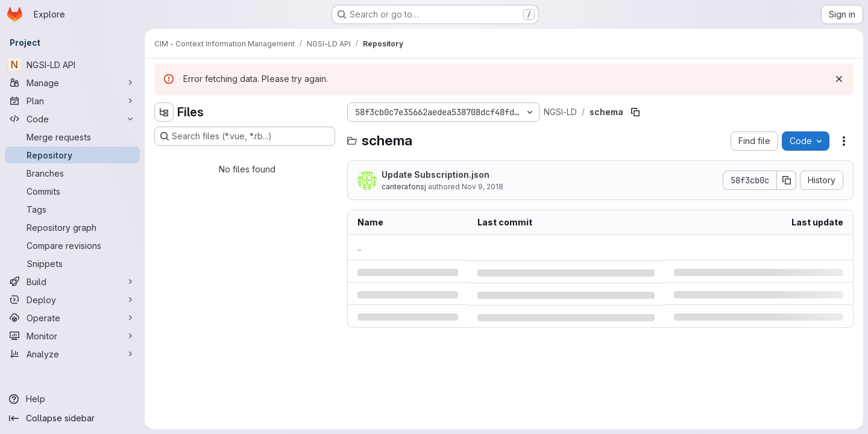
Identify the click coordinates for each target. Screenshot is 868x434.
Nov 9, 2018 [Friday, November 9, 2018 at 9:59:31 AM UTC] (483, 187)
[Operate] (72, 318)
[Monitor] (72, 336)
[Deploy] (72, 300)
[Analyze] (72, 354)
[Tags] (72, 209)
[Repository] (72, 155)
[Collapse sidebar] (72, 418)
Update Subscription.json (436, 175)
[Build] (72, 281)
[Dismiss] (839, 79)
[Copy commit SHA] (787, 180)
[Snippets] (72, 263)
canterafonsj (404, 187)
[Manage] (72, 83)
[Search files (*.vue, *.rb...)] (245, 136)
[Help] (72, 399)
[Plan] (72, 101)
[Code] (72, 119)
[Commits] (72, 191)
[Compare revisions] (72, 245)
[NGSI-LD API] (72, 64)
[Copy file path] (635, 112)
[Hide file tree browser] (164, 112)
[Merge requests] (72, 137)
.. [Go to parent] (359, 247)
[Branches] (72, 173)
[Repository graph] (72, 227)
